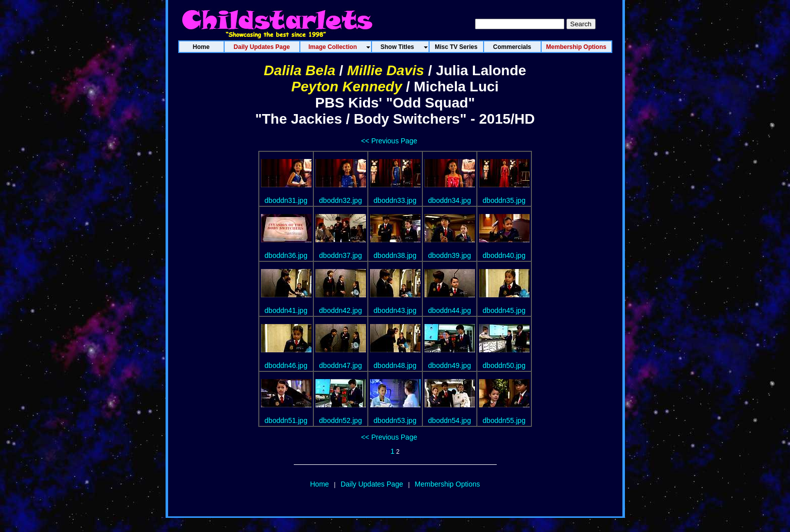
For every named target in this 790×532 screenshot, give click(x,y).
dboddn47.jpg (340, 365)
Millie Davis (386, 70)
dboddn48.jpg (395, 365)
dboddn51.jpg (286, 420)
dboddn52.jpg (340, 420)
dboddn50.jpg (504, 365)
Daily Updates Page (372, 484)
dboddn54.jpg (450, 420)
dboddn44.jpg (450, 310)
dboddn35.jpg (504, 200)
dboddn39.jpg (450, 255)
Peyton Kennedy (347, 87)
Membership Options (447, 484)
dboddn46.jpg (286, 365)
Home (319, 484)
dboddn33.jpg (395, 200)
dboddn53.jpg (395, 420)
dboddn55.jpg (504, 420)
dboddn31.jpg (286, 200)
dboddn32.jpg (340, 200)
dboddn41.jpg (286, 310)
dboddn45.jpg (504, 310)
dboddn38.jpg (395, 255)
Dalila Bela (300, 70)
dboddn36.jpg (286, 255)
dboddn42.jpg (340, 310)
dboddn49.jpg (450, 365)
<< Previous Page (389, 141)
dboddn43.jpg (395, 310)
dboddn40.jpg (504, 255)
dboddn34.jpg (450, 200)
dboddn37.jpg (340, 255)
